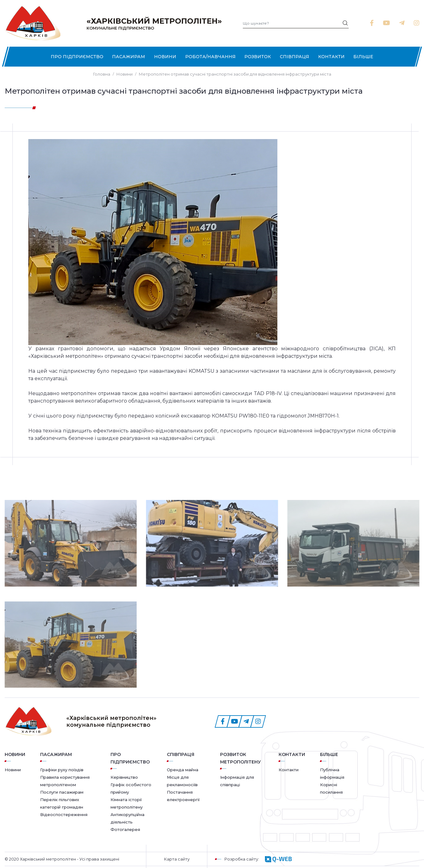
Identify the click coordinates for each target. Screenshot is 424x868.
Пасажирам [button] (129, 57)
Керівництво (124, 777)
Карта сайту (177, 859)
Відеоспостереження (64, 814)
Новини (165, 57)
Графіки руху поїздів (62, 770)
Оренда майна (183, 770)
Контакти (331, 57)
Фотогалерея (125, 829)
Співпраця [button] (294, 57)
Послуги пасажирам (62, 792)
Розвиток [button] (258, 57)
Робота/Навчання (210, 57)
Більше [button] (363, 57)
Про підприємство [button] (77, 57)
